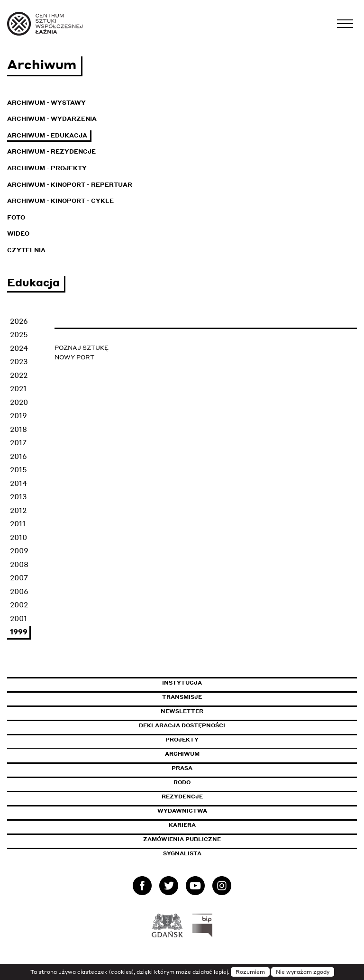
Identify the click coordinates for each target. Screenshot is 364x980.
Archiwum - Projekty (47, 168)
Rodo (182, 782)
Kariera (182, 825)
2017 (18, 442)
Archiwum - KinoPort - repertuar (70, 185)
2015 (18, 469)
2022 (19, 375)
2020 (19, 402)
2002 (19, 604)
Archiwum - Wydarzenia (52, 119)
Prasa (182, 768)
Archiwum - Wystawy (46, 103)
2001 (18, 618)
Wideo (18, 234)
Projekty (182, 740)
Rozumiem (250, 972)
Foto (16, 217)
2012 (18, 510)
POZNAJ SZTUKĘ (82, 348)
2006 (19, 591)
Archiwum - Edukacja (47, 135)
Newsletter (182, 711)
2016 (18, 456)
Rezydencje (182, 797)
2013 (18, 496)
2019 (18, 415)
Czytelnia (26, 250)
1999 (19, 632)
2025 (19, 334)
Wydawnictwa (182, 811)
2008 (19, 564)
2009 (19, 550)
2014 (18, 483)
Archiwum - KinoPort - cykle (60, 201)
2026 (19, 321)
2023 (19, 361)
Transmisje (222, 697)
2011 (18, 523)
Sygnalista (182, 853)
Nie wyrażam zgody (303, 972)
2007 (19, 577)
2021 (18, 388)
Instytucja (182, 683)
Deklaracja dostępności (182, 725)
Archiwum (182, 754)
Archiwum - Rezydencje (51, 151)
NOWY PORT (74, 357)
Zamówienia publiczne (203, 839)
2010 (18, 537)
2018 (18, 429)
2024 (19, 348)
